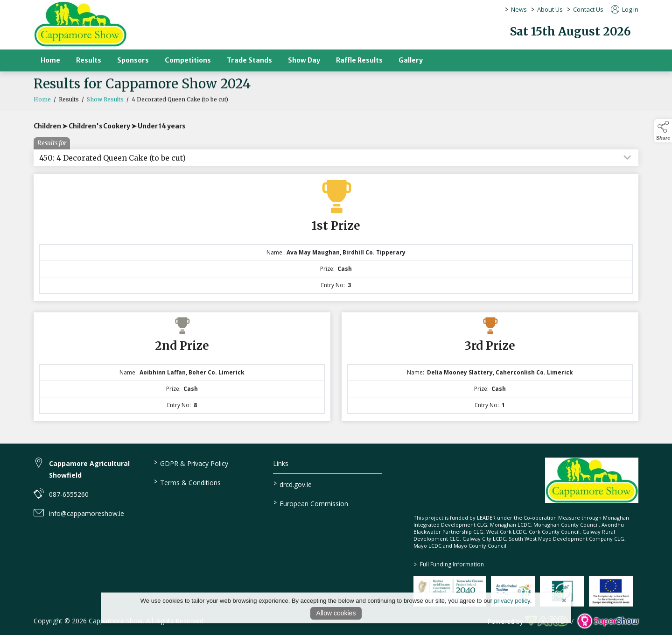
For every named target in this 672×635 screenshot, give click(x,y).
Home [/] (50, 60)
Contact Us (588, 9)
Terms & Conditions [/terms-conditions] (187, 482)
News (519, 9)
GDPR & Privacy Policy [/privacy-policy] (191, 463)
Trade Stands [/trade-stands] (249, 60)
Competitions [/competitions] (188, 60)
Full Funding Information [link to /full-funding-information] (449, 564)
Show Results (105, 104)
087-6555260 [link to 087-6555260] (69, 494)
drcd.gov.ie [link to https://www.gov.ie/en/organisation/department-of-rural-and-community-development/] (293, 484)
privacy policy (512, 601)
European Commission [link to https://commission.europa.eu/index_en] (311, 503)
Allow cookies (336, 613)
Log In (625, 9)
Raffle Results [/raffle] (359, 60)
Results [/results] (89, 60)
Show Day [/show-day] (304, 60)
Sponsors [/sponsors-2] (133, 60)
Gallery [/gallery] (411, 60)
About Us (550, 9)
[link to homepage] (80, 24)
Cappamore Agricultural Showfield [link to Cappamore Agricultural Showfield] (89, 469)
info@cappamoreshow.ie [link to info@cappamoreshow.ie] (87, 513)
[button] (663, 131)
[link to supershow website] (608, 621)
